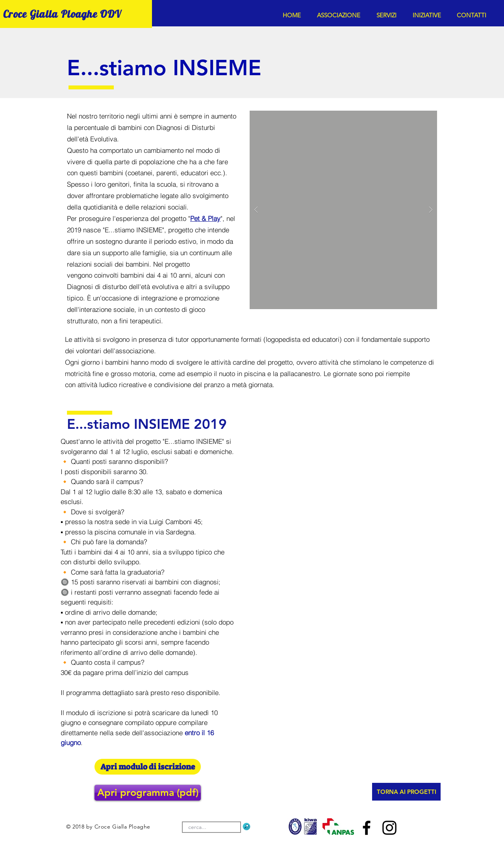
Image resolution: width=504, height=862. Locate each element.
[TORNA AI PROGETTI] (406, 792)
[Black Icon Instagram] (389, 828)
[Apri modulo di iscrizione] (148, 767)
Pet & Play (205, 218)
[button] (341, 15)
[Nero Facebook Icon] (367, 828)
